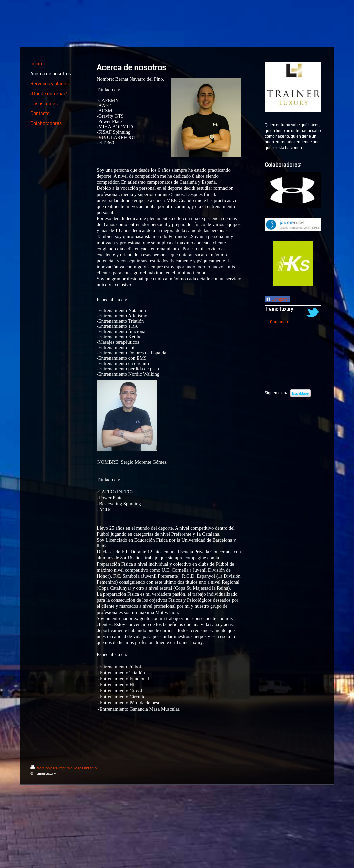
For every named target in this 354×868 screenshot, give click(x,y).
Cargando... (281, 322)
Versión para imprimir (51, 768)
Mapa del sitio (86, 768)
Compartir (278, 299)
